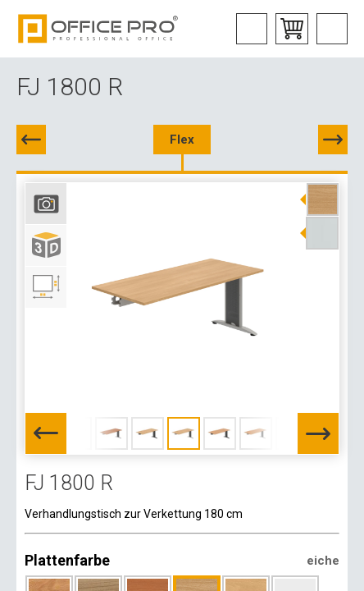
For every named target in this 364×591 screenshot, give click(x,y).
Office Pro (98, 29)
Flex (182, 140)
